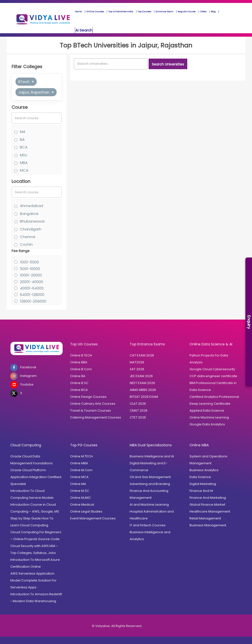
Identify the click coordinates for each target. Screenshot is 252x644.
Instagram (24, 376)
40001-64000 (32, 288)
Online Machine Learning (209, 417)
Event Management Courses (93, 518)
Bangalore (29, 214)
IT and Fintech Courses (148, 525)
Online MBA (79, 463)
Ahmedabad (31, 206)
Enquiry (249, 322)
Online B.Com (81, 369)
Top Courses (144, 12)
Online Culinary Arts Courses (93, 404)
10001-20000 (31, 275)
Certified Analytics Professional (214, 397)
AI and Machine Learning (149, 505)
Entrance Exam (164, 12)
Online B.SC (79, 383)
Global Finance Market (207, 505)
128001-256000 (33, 301)
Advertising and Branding (150, 484)
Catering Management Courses (96, 417)
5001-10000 (30, 269)
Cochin (26, 244)
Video (203, 12)
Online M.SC (80, 491)
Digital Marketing (203, 484)
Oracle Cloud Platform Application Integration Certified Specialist (36, 477)
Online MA (78, 484)
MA (23, 132)
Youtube (22, 385)
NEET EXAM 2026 (142, 383)
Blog (213, 12)
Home (78, 12)
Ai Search (84, 30)
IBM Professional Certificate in (213, 383)
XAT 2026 (137, 369)
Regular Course (187, 12)
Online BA (78, 376)
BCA (24, 147)
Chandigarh (31, 229)
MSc (24, 155)
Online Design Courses (88, 397)
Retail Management (205, 518)
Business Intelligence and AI (152, 456)
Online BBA (79, 362)
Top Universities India (121, 12)
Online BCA (79, 390)
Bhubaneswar (32, 221)
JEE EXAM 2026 (141, 376)
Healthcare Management (210, 511)
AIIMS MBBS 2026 (143, 390)
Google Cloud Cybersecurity (212, 369)
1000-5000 (29, 262)
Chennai (28, 237)
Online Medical (82, 505)
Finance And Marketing (208, 498)
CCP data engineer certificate (213, 376)
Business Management (208, 525)
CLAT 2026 (138, 404)
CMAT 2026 (139, 411)
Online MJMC (80, 498)
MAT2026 (137, 362)
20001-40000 (31, 282)
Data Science (200, 390)
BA (22, 139)
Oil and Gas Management (150, 477)
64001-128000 (32, 295)
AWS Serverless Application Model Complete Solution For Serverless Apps (33, 580)
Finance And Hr (201, 491)
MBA (24, 163)
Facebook (23, 368)
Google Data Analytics (207, 424)
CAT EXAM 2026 (142, 355)
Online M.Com (81, 470)
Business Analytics (204, 470)
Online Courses (95, 12)
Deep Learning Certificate (210, 404)
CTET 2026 (138, 417)
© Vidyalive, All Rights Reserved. (117, 626)
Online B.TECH (81, 355)
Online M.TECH (81, 456)
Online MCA (79, 477)
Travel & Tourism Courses (91, 411)
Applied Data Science (207, 411)
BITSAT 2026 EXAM (144, 397)
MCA (24, 170)
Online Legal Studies (86, 511)
